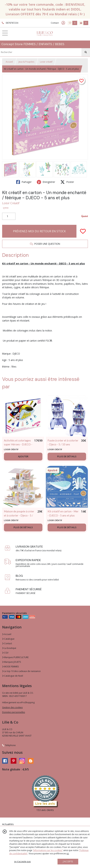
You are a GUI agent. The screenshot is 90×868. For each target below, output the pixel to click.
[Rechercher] (86, 52)
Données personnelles (14, 712)
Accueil (9, 62)
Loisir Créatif (11, 203)
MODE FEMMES (10, 667)
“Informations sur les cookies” (48, 850)
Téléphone (9, 745)
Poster (67, 182)
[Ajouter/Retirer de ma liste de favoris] (83, 231)
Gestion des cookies (12, 707)
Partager (24, 182)
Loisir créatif (46, 62)
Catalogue (8, 639)
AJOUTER (23, 456)
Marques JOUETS (11, 662)
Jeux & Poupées (26, 62)
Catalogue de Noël (13, 676)
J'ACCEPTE (68, 862)
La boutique (9, 648)
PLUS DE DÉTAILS (67, 456)
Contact (55, 23)
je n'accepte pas (22, 862)
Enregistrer (46, 182)
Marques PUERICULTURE (15, 657)
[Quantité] (9, 216)
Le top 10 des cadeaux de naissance (21, 671)
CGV (5, 653)
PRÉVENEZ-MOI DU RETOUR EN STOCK (39, 231)
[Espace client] (63, 23)
